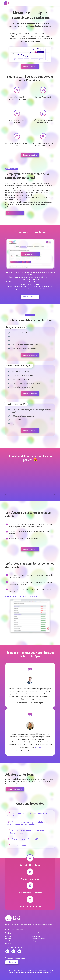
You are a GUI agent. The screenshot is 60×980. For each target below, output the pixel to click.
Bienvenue (8, 936)
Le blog (34, 941)
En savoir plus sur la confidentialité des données (21, 596)
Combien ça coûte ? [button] (17, 845)
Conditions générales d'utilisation (24, 972)
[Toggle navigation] (54, 3)
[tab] (30, 814)
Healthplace (9, 939)
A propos (8, 943)
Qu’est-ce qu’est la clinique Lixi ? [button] (22, 839)
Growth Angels (43, 970)
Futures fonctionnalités (38, 939)
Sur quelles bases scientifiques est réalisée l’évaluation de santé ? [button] (27, 832)
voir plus (38, 747)
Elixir (30, 924)
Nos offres (8, 941)
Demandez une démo (30, 66)
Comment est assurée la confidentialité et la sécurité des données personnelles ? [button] (27, 823)
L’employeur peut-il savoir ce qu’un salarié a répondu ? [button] (27, 815)
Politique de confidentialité (43, 972)
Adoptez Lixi (12, 962)
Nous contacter (36, 936)
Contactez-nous (19, 929)
